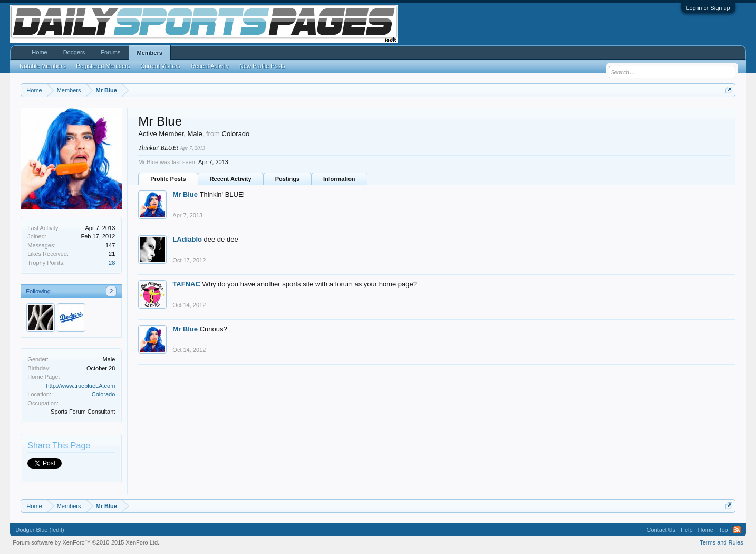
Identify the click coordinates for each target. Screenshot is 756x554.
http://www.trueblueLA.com (80, 386)
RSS (737, 530)
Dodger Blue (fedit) (40, 530)
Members (150, 53)
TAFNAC (186, 284)
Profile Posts (168, 179)
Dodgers (74, 52)
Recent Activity (231, 179)
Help (687, 530)
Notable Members (42, 66)
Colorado (104, 394)
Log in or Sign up (708, 8)
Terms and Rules (721, 542)
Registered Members (103, 66)
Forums (110, 52)
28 (112, 263)
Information (339, 179)
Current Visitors (160, 66)
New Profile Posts (262, 66)
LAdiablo (187, 239)
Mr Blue (185, 194)
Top (723, 530)
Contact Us (661, 530)
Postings (287, 179)
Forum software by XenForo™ (86, 542)
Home (39, 52)
